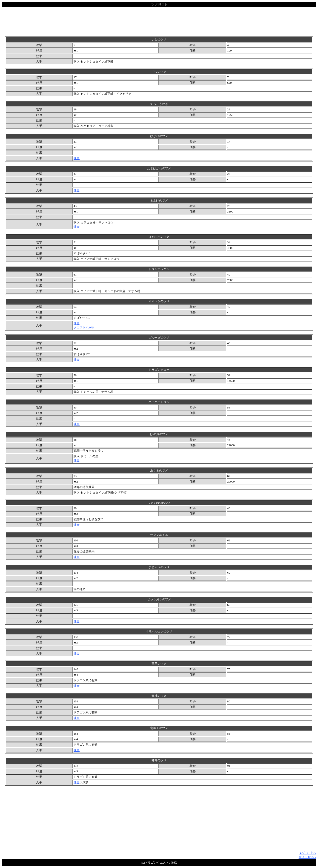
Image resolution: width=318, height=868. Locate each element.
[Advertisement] (159, 22)
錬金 (77, 158)
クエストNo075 (84, 327)
